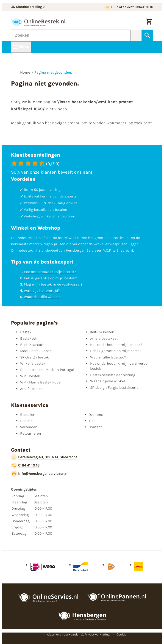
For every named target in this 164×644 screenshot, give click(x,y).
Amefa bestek (31, 389)
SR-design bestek (35, 357)
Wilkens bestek (33, 363)
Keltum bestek (102, 332)
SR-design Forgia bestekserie (114, 387)
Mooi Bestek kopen (36, 351)
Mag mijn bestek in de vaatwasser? (53, 284)
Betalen (26, 421)
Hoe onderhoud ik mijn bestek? (50, 272)
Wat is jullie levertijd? (42, 290)
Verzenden (29, 427)
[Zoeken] (71, 35)
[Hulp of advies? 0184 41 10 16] (129, 7)
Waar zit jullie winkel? (42, 297)
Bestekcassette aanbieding (113, 375)
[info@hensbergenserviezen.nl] (40, 474)
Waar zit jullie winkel (107, 381)
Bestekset (28, 338)
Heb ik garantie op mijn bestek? (50, 278)
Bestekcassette (33, 345)
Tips (92, 421)
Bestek (26, 332)
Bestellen (28, 415)
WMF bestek (30, 376)
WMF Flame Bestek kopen (41, 382)
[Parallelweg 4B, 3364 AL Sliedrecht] (44, 457)
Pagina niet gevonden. (53, 72)
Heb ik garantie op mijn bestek (116, 351)
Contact (95, 427)
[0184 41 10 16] (25, 466)
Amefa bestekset (104, 338)
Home (25, 72)
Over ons (96, 415)
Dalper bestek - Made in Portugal (47, 370)
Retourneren (31, 433)
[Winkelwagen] (149, 22)
